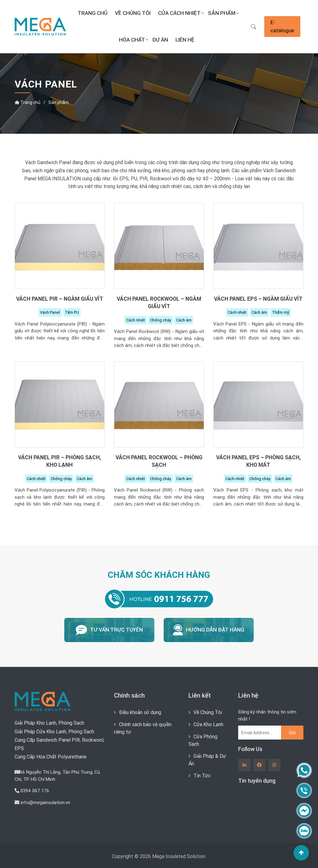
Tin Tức (202, 776)
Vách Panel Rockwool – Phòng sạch (159, 461)
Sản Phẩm (222, 13)
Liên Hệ (185, 40)
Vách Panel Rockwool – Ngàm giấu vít (159, 303)
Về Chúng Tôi (133, 13)
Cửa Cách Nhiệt (179, 13)
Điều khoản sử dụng (140, 712)
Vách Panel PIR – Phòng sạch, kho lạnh (59, 461)
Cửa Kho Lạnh (208, 724)
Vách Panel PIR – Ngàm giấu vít (60, 299)
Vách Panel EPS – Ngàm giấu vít (258, 299)
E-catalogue (282, 26)
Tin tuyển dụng (257, 781)
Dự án (160, 40)
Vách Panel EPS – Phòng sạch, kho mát (258, 461)
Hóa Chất (132, 40)
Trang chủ (93, 13)
